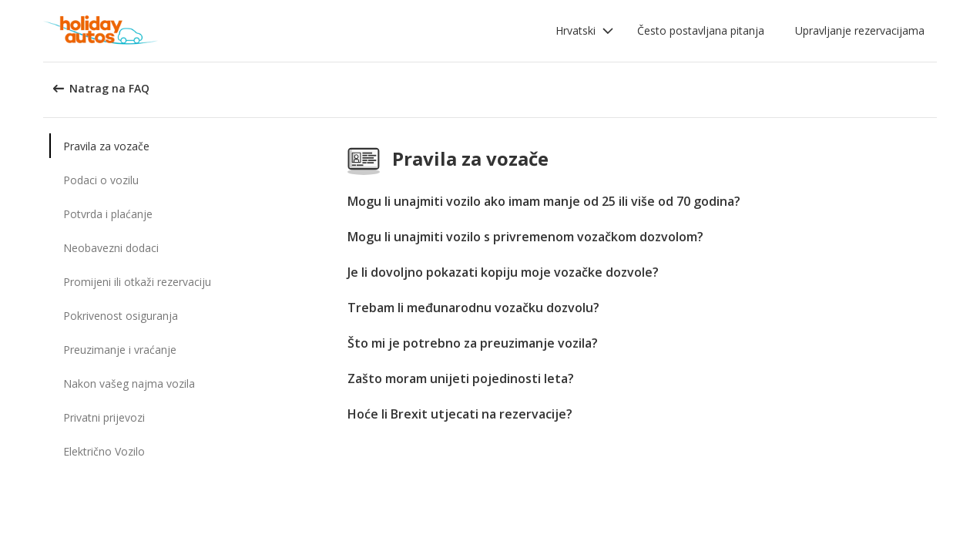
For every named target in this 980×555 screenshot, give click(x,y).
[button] (585, 31)
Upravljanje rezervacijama (860, 30)
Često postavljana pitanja (701, 30)
